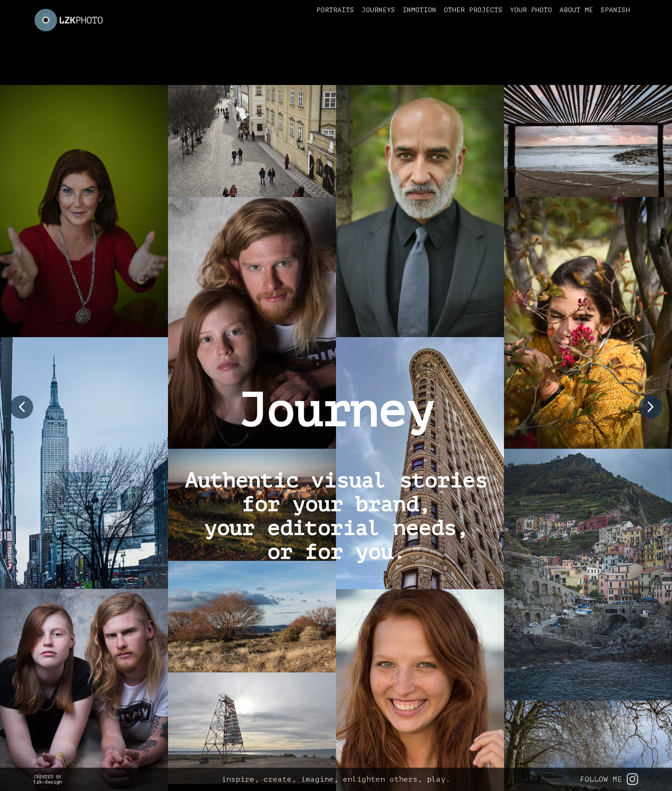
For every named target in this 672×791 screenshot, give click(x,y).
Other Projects (473, 10)
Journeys (378, 10)
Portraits (335, 10)
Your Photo (531, 10)
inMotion (420, 10)
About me (576, 10)
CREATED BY (48, 779)
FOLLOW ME (609, 779)
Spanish (615, 10)
